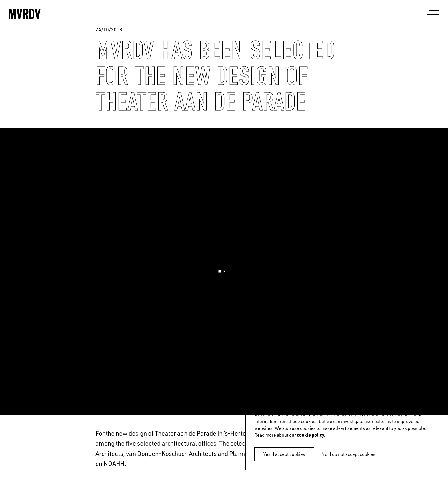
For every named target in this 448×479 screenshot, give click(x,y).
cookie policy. (311, 435)
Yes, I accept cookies (284, 454)
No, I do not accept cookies (348, 454)
